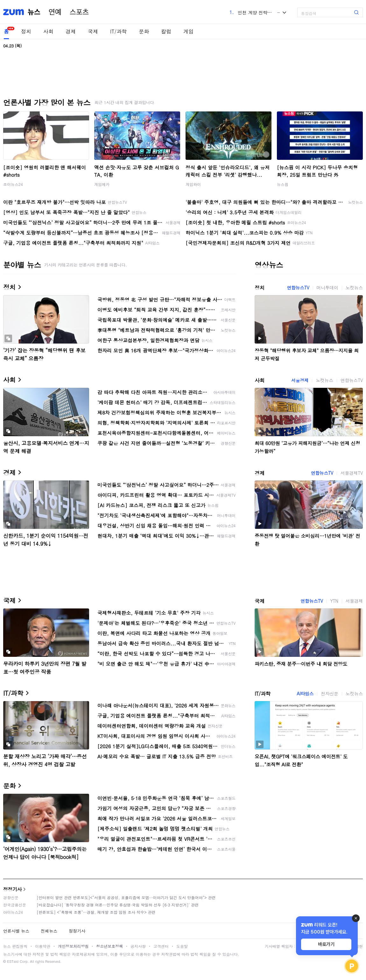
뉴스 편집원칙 (15, 946)
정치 (26, 31)
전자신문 (329, 693)
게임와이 (193, 184)
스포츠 (79, 12)
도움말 (182, 946)
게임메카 (102, 184)
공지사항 (138, 946)
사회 (48, 31)
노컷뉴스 (354, 288)
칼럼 (166, 31)
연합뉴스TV (298, 288)
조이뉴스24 (13, 184)
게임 (188, 31)
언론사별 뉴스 (16, 931)
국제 (93, 31)
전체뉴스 (49, 931)
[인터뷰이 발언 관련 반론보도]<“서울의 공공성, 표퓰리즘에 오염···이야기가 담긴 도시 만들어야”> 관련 (126, 897)
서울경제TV (352, 473)
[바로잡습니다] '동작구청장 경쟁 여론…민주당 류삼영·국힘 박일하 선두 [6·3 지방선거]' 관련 (118, 905)
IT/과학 (118, 31)
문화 (144, 31)
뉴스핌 (283, 184)
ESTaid (13, 961)
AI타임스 (305, 693)
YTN (334, 601)
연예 (55, 12)
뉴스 (34, 12)
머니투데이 (327, 288)
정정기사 (12, 889)
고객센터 (161, 946)
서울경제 (300, 380)
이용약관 (43, 946)
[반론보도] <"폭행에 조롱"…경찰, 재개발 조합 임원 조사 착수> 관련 (96, 912)
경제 (71, 31)
